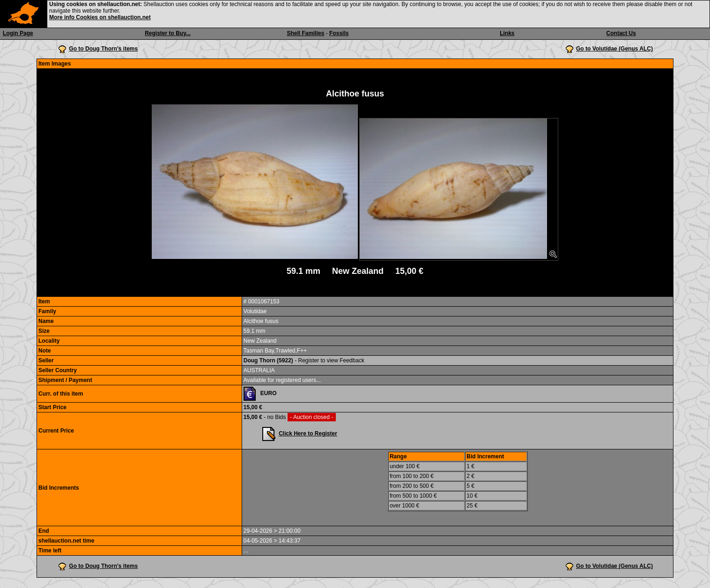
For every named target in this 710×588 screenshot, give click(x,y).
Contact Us (621, 33)
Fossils (339, 33)
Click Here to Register (308, 434)
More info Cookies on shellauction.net (100, 17)
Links (507, 33)
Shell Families (305, 33)
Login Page (18, 33)
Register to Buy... (168, 33)
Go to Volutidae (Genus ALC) (614, 49)
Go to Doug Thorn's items (103, 49)
